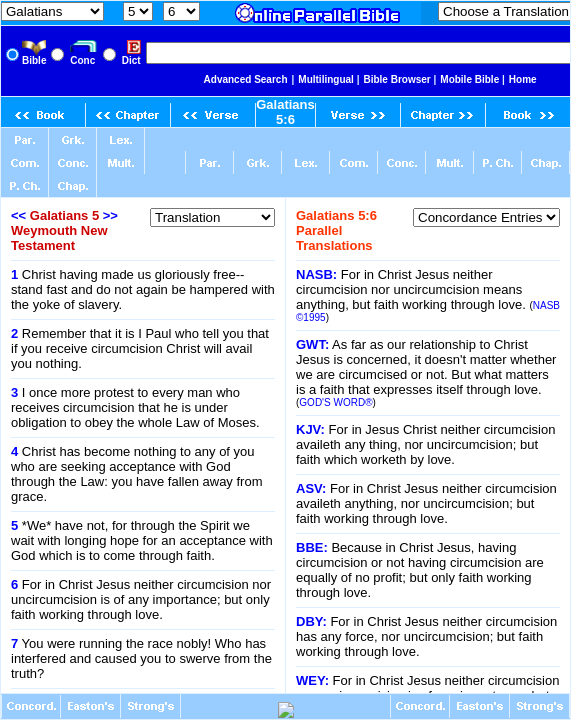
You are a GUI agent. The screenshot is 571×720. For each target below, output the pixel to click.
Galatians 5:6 (285, 112)
